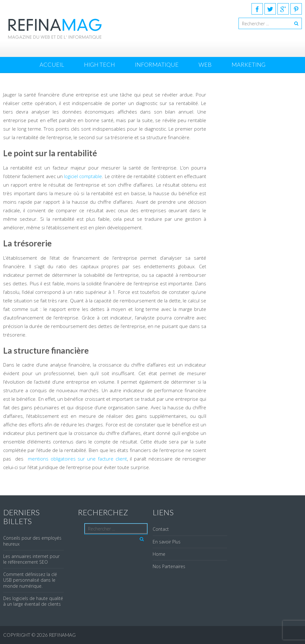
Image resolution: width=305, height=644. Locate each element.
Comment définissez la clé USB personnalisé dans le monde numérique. (30, 580)
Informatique (157, 65)
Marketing (248, 65)
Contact (161, 529)
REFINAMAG (62, 635)
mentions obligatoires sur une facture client (77, 459)
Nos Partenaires (169, 566)
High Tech (99, 65)
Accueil (52, 65)
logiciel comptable (83, 176)
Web (205, 65)
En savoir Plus (167, 542)
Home (159, 554)
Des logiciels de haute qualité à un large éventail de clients (33, 601)
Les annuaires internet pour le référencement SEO (31, 559)
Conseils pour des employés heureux (32, 541)
